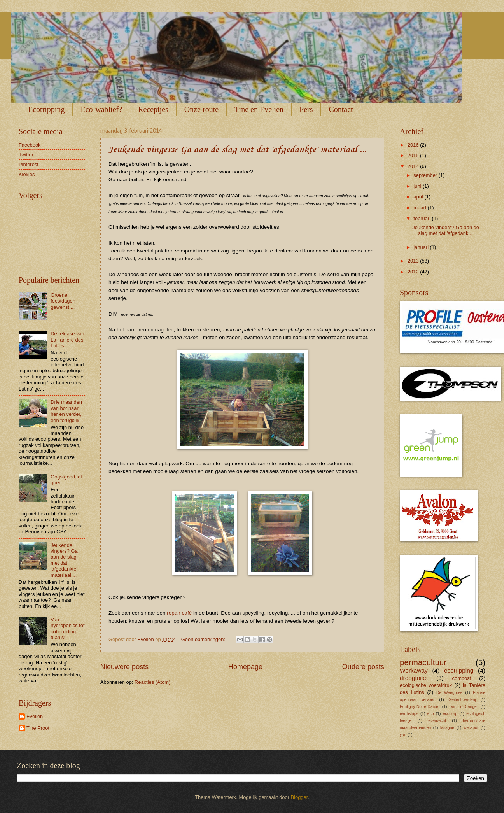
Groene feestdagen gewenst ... (63, 301)
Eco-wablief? (101, 109)
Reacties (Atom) (152, 682)
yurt (403, 735)
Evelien (35, 716)
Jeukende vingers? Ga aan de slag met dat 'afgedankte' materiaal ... (238, 150)
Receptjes (153, 109)
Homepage (245, 667)
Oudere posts (363, 667)
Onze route (201, 109)
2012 (414, 272)
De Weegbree (449, 693)
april (419, 197)
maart (421, 208)
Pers (306, 109)
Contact (341, 109)
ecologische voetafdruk (426, 685)
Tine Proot (38, 728)
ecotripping (459, 670)
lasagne (447, 728)
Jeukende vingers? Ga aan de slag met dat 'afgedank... (446, 230)
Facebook (30, 145)
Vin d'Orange (464, 707)
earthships (409, 714)
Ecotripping (46, 109)
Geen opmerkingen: (204, 639)
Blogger (299, 797)
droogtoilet (414, 678)
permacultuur (423, 662)
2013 (414, 261)
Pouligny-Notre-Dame (419, 707)
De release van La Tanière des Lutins (67, 340)
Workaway (414, 670)
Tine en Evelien (259, 109)
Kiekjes (27, 174)
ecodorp (450, 714)
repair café (179, 613)
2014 (414, 166)
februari (423, 218)
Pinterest (29, 164)
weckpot (471, 728)
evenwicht (437, 721)
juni (418, 186)
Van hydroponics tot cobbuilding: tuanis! (67, 628)
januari (422, 247)
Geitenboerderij (462, 700)
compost (462, 678)
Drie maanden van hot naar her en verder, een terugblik (66, 411)
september (426, 175)
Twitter (26, 155)
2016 (414, 145)
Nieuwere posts (124, 667)
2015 (414, 155)
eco (431, 714)
